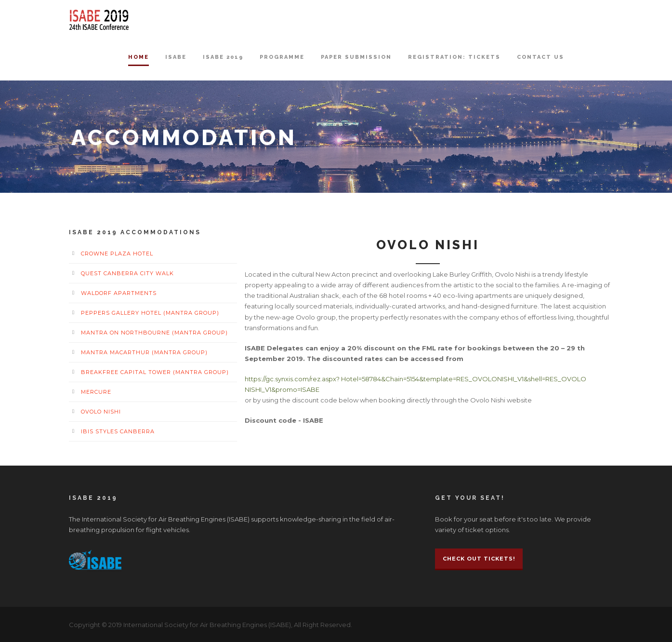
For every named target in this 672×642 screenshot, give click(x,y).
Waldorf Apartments (119, 293)
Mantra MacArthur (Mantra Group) (144, 352)
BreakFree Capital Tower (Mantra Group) (155, 372)
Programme (282, 57)
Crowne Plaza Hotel (117, 254)
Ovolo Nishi (101, 412)
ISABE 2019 (223, 57)
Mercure (96, 392)
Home (138, 57)
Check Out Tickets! (479, 559)
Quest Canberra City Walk (127, 273)
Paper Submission (356, 57)
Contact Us (540, 57)
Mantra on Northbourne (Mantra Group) (154, 333)
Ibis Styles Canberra (118, 431)
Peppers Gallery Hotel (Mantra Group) (150, 313)
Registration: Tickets (454, 57)
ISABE (176, 57)
